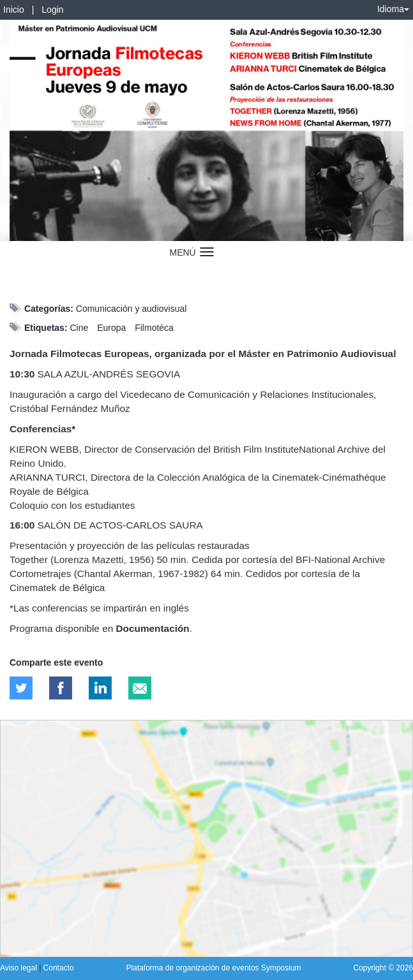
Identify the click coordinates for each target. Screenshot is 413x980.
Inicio (14, 10)
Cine (79, 328)
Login (52, 10)
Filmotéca (154, 328)
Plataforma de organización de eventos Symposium (213, 968)
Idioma (393, 9)
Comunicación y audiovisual (131, 309)
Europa (111, 328)
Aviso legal (19, 968)
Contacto (59, 968)
